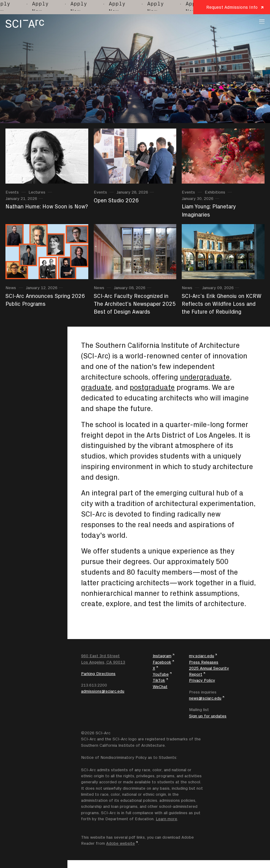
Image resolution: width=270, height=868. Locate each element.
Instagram (162, 656)
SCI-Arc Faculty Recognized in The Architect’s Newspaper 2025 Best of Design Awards (135, 304)
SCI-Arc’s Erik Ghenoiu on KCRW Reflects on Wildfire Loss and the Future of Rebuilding (222, 304)
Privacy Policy (202, 680)
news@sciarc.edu (205, 698)
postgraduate (152, 387)
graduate (96, 387)
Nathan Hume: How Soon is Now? (47, 206)
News (11, 288)
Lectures (37, 192)
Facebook (162, 662)
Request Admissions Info (232, 7)
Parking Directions (98, 674)
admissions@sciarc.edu (103, 691)
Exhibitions (215, 192)
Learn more (166, 819)
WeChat (160, 687)
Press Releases (204, 662)
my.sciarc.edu (202, 656)
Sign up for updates (208, 716)
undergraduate (205, 377)
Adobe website (120, 843)
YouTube (161, 674)
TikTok (159, 680)
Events (12, 192)
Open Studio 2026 (116, 200)
